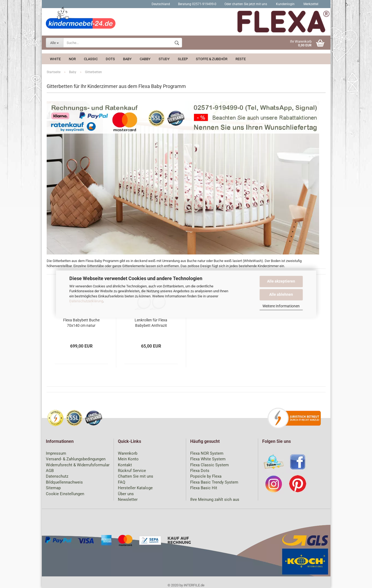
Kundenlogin (285, 4)
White (55, 59)
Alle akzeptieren (281, 281)
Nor (72, 59)
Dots (110, 59)
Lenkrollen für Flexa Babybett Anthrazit (151, 323)
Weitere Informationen (281, 306)
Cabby (145, 59)
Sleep (183, 59)
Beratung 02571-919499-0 (197, 4)
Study (164, 59)
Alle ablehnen (281, 294)
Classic (91, 59)
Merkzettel (310, 4)
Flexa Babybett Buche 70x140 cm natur (81, 323)
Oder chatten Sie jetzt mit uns (246, 4)
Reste (241, 59)
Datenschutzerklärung (86, 301)
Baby (127, 59)
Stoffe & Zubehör (212, 59)
